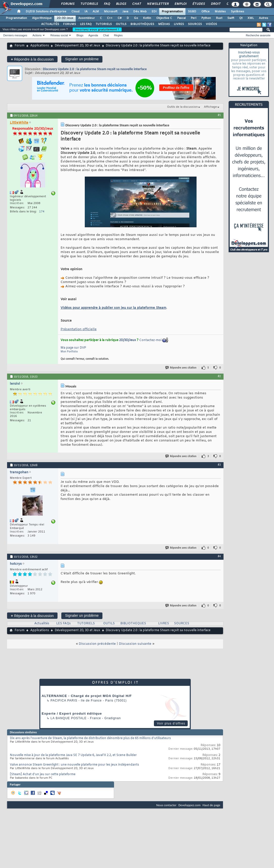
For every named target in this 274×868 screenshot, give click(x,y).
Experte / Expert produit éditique (72, 713)
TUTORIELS (104, 24)
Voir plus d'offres (171, 723)
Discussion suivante (135, 644)
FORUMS (70, 24)
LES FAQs (63, 624)
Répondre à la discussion (32, 59)
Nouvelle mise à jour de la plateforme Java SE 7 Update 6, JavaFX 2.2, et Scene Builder (73, 755)
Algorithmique (42, 18)
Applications (40, 46)
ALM (96, 12)
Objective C (164, 18)
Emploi (180, 4)
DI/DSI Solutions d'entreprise (46, 12)
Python (206, 18)
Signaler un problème (82, 59)
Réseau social (59, 35)
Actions (37, 35)
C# (120, 18)
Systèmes (238, 12)
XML (251, 18)
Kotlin (147, 18)
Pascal (181, 18)
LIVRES (179, 24)
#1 (219, 115)
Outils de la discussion (182, 107)
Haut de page (211, 805)
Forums (67, 4)
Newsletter (158, 4)
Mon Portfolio (69, 352)
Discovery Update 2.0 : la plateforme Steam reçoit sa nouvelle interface (95, 69)
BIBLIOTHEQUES (133, 624)
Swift (231, 18)
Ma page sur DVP (73, 348)
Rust (219, 18)
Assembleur (87, 18)
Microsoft (111, 12)
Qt (241, 18)
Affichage (210, 107)
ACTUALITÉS (50, 24)
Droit (215, 4)
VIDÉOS (211, 24)
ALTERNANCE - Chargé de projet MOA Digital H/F (87, 696)
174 (42, 212)
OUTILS (121, 24)
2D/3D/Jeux (128, 340)
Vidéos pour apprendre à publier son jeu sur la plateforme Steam (113, 308)
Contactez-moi (150, 340)
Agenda (93, 35)
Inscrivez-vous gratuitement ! (97, 30)
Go (136, 18)
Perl (194, 18)
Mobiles (220, 12)
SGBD (192, 12)
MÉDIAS (164, 24)
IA (86, 12)
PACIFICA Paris (64, 701)
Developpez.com (189, 805)
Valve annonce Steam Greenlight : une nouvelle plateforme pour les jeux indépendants (74, 765)
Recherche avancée (258, 35)
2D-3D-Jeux (65, 18)
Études (198, 4)
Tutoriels (89, 4)
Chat (136, 4)
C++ (110, 18)
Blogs (121, 4)
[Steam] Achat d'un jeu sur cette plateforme (43, 774)
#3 (219, 465)
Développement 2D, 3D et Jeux (77, 46)
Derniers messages (15, 35)
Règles (118, 35)
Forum (20, 46)
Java (125, 12)
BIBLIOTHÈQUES (142, 24)
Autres (264, 18)
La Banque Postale (68, 718)
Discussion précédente (97, 644)
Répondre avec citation (181, 368)
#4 (219, 556)
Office (206, 12)
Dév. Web (140, 12)
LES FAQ (86, 24)
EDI (154, 12)
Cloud (75, 12)
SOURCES (195, 24)
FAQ (107, 4)
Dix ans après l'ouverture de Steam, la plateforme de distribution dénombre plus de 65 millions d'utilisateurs (90, 738)
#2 (219, 376)
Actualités (42, 624)
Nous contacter (166, 805)
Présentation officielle (79, 329)
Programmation (172, 12)
